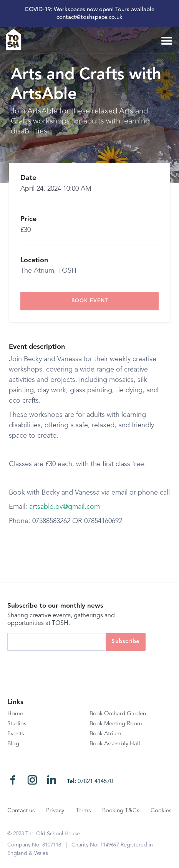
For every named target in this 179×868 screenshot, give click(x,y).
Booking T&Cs (121, 811)
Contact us (21, 811)
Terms (83, 811)
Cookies (161, 811)
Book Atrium (105, 734)
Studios (17, 724)
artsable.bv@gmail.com (65, 507)
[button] (167, 41)
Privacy (55, 811)
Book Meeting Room (116, 724)
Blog (13, 744)
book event (90, 301)
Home (15, 714)
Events (16, 734)
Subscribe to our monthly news (55, 606)
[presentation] (66, 666)
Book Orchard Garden (118, 714)
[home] (16, 39)
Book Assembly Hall (115, 744)
